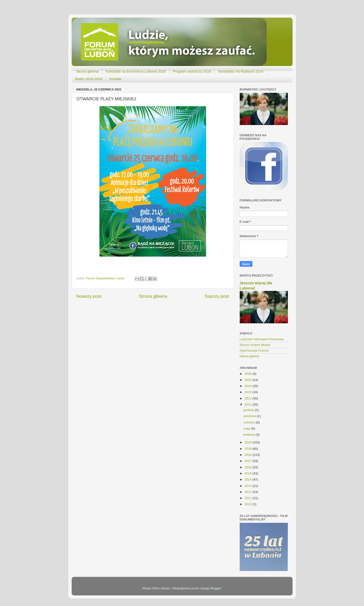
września (250, 416)
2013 (248, 486)
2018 (248, 455)
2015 (248, 473)
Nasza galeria (249, 356)
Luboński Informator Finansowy (262, 339)
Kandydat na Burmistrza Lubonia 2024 (136, 71)
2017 (248, 461)
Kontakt (115, 79)
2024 (248, 386)
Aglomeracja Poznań (254, 350)
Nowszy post (89, 296)
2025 (248, 380)
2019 (248, 449)
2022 (248, 398)
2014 (248, 479)
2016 (248, 467)
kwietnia (250, 435)
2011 (248, 498)
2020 (248, 442)
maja (247, 428)
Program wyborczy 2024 (192, 71)
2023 (248, 392)
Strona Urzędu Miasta (255, 345)
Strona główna (87, 71)
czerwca (250, 422)
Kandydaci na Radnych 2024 (241, 71)
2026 (248, 374)
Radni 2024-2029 (89, 79)
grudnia (249, 410)
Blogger (216, 588)
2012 (248, 492)
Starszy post (217, 296)
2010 (248, 504)
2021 (248, 405)
